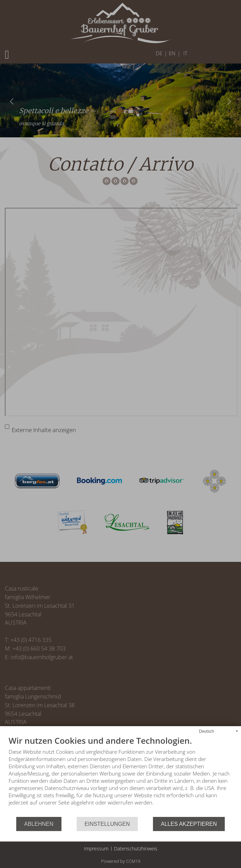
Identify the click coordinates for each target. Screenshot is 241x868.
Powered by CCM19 (121, 861)
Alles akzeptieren (189, 824)
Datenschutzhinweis (136, 849)
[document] (120, 777)
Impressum (96, 849)
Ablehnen (39, 824)
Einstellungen (107, 824)
